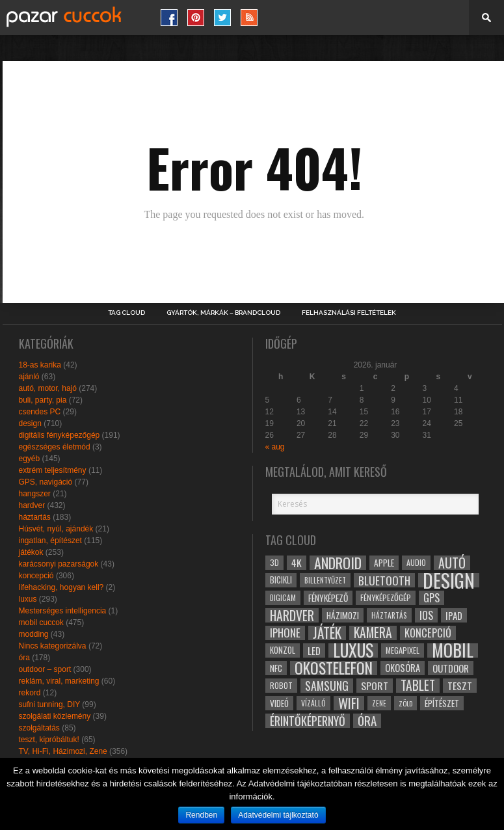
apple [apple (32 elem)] (384, 563)
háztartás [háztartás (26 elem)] (389, 615)
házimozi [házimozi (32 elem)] (343, 615)
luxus (28, 599)
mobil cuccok (41, 622)
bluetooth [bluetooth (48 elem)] (384, 580)
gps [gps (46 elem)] (431, 598)
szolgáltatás (39, 728)
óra (24, 658)
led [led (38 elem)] (314, 650)
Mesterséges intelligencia (63, 611)
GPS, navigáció (46, 482)
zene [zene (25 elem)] (379, 703)
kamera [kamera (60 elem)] (373, 633)
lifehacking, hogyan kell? (61, 587)
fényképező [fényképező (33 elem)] (328, 598)
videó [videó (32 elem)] (279, 703)
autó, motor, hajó (48, 388)
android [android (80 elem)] (338, 563)
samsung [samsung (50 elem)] (327, 686)
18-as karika (40, 365)
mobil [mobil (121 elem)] (453, 650)
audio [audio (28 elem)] (416, 562)
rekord (30, 693)
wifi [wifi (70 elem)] (349, 703)
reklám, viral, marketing (59, 681)
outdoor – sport (45, 669)
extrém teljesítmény (53, 470)
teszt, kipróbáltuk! (49, 740)
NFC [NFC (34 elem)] (276, 668)
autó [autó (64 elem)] (452, 563)
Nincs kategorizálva (53, 646)
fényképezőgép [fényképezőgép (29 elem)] (386, 597)
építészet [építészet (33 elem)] (442, 703)
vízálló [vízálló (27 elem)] (313, 703)
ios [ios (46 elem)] (426, 615)
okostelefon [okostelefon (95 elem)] (334, 668)
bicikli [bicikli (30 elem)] (281, 580)
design (30, 423)
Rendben (201, 815)
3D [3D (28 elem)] (274, 562)
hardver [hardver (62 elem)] (292, 615)
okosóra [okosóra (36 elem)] (403, 668)
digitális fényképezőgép (60, 435)
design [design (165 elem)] (449, 580)
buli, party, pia (43, 400)
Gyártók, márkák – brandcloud (223, 313)
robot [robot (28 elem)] (281, 685)
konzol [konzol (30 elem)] (283, 650)
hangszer (35, 494)
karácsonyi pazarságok (59, 564)
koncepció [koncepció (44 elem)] (428, 633)
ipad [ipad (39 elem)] (454, 615)
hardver (32, 505)
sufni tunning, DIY (50, 704)
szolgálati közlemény (55, 716)
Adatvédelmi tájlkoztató (278, 815)
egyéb (30, 459)
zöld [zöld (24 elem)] (405, 703)
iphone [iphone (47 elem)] (285, 633)
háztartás (35, 517)
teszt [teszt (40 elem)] (460, 686)
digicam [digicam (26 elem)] (283, 597)
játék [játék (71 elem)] (327, 633)
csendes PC (40, 412)
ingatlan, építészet (50, 541)
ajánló (29, 377)
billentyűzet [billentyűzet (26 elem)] (325, 580)
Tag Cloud (126, 313)
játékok (31, 552)
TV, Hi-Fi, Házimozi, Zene (63, 751)
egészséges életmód (55, 447)
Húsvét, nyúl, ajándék (56, 529)
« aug (275, 447)
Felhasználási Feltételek (349, 313)
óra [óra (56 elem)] (367, 721)
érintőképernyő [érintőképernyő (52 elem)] (308, 721)
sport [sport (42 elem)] (375, 686)
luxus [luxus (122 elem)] (353, 650)
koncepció (36, 576)
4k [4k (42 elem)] (297, 563)
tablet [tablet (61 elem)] (418, 686)
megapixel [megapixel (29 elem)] (403, 650)
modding (34, 634)
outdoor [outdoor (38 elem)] (451, 668)
